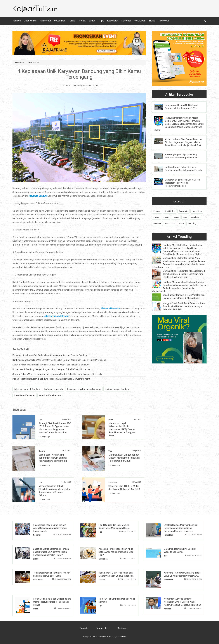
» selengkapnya (44, 437)
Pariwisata (45, 21)
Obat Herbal (30, 21)
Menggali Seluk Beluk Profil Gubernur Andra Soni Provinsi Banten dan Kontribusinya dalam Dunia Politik (184, 306)
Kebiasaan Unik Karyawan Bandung (84, 389)
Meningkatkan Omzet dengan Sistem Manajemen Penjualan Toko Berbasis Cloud (124, 458)
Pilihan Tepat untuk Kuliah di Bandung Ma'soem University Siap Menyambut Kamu (51, 379)
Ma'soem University (54, 389)
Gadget (92, 21)
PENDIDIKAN (34, 63)
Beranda (84, 628)
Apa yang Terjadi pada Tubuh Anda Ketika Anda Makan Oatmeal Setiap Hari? (116, 552)
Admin (96, 86)
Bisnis (152, 21)
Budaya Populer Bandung (117, 389)
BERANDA (20, 63)
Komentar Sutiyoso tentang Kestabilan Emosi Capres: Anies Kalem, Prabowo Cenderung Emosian (182, 602)
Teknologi (163, 21)
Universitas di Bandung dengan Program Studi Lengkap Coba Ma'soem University (51, 369)
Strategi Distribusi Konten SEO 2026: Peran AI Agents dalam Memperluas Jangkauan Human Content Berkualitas (55, 428)
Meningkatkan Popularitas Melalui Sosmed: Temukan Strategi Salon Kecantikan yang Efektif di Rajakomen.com (184, 274)
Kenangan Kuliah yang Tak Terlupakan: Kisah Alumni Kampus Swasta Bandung (50, 355)
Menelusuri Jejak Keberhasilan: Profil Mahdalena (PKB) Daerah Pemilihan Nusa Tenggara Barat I (122, 429)
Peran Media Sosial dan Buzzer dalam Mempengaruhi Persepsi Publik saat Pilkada (52, 602)
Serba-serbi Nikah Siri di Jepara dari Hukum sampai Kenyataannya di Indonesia (53, 458)
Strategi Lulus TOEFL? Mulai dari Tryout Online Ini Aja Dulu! (124, 488)
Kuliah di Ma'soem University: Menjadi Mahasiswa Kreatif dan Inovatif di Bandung (51, 365)
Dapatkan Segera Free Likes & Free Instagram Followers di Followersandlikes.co (182, 183)
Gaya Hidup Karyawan (25, 395)
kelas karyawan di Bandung (27, 389)
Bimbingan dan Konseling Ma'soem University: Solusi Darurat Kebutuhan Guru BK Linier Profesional (59, 360)
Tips (102, 21)
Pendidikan (140, 21)
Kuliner (72, 21)
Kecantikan (60, 21)
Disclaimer (123, 628)
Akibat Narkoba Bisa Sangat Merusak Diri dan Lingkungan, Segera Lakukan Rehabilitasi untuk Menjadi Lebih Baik (183, 142)
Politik (82, 21)
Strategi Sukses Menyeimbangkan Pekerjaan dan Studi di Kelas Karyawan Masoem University (57, 374)
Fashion (17, 21)
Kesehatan (113, 21)
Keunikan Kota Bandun (50, 395)
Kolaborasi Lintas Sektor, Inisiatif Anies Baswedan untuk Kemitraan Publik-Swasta (50, 528)
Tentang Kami (103, 628)
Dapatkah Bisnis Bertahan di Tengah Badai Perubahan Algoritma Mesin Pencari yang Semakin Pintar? (51, 552)
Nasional (126, 21)
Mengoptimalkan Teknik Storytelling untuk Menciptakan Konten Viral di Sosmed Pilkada (55, 491)
